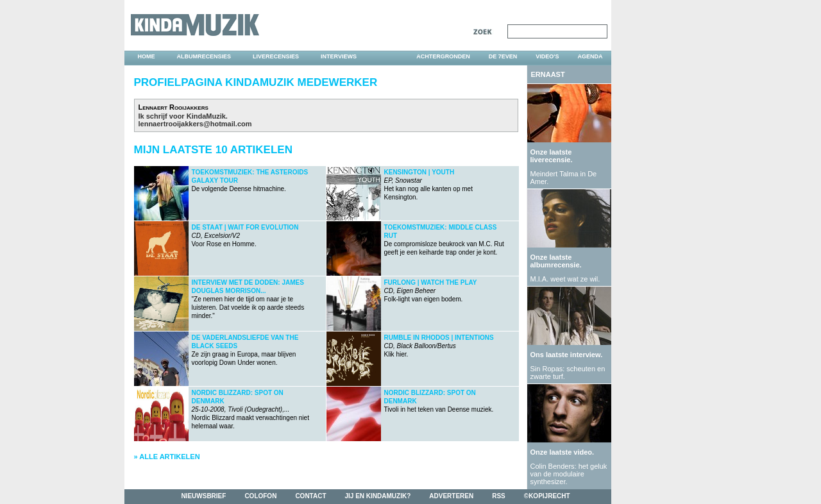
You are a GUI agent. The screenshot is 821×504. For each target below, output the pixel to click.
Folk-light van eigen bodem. (431, 291)
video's (547, 56)
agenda (590, 56)
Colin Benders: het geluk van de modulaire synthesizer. (569, 474)
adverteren (451, 496)
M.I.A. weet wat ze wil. (565, 279)
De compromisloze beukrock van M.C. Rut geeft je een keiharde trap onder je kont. (444, 240)
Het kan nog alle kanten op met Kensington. (428, 185)
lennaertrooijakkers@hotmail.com (195, 124)
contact (310, 496)
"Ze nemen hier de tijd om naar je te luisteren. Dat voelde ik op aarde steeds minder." (248, 299)
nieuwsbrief (203, 496)
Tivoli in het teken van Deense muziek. (439, 401)
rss (499, 496)
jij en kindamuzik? (378, 496)
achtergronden (443, 56)
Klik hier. (439, 346)
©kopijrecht (547, 496)
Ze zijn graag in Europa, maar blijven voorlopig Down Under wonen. (245, 350)
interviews (339, 56)
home (147, 56)
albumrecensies (204, 56)
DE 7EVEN (503, 56)
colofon (260, 496)
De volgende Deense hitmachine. (250, 181)
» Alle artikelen (167, 457)
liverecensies (276, 56)
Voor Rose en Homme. (245, 236)
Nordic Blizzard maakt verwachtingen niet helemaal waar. (250, 409)
